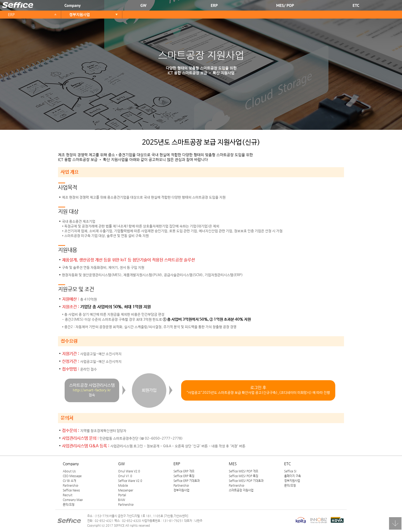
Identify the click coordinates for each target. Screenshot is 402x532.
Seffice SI (290, 471)
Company (72, 5)
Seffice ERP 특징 (184, 476)
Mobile (123, 485)
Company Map (73, 500)
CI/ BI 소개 (69, 481)
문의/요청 (69, 504)
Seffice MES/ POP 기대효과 (246, 481)
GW (143, 5)
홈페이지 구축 (292, 476)
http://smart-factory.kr (92, 390)
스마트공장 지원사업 (241, 490)
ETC (356, 5)
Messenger (126, 490)
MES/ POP (285, 5)
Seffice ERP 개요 (184, 471)
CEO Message (72, 476)
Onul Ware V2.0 (129, 471)
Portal (122, 495)
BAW (122, 500)
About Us (69, 471)
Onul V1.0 (125, 476)
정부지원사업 (79, 15)
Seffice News (71, 490)
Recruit (68, 495)
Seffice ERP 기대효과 (187, 481)
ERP (214, 5)
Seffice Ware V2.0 (130, 481)
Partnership (71, 485)
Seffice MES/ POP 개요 (244, 471)
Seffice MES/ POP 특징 (244, 476)
